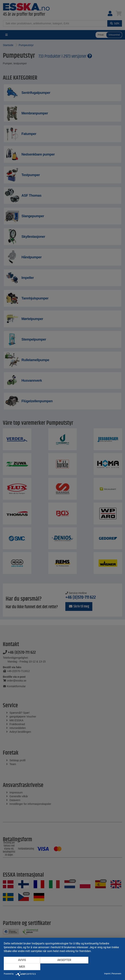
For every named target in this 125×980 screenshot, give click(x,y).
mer (104, 967)
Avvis (21, 967)
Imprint (107, 974)
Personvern (116, 974)
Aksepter (63, 967)
